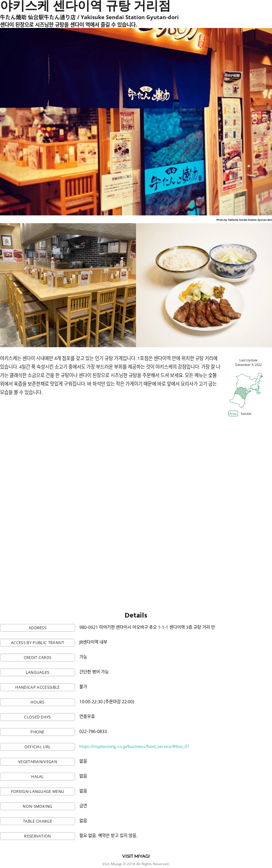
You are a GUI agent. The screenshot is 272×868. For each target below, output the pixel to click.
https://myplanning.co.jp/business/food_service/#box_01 (134, 746)
